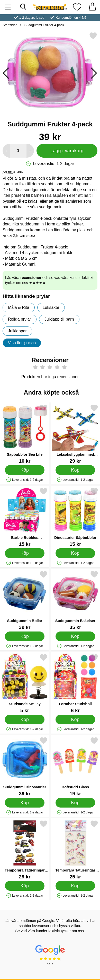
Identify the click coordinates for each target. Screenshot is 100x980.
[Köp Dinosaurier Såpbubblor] (75, 553)
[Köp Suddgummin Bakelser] (75, 636)
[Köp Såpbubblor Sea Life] (25, 470)
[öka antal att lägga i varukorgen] (30, 151)
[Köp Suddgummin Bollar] (25, 636)
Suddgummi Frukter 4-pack (44, 25)
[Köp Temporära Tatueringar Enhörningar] (75, 886)
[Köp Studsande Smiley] (25, 719)
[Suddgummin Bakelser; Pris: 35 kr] (75, 600)
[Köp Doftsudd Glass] (75, 802)
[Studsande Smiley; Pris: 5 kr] (25, 683)
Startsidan (10, 25)
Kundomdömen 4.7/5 (71, 18)
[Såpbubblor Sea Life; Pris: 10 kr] (25, 434)
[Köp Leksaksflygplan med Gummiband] (75, 470)
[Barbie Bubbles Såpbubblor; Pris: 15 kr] (25, 517)
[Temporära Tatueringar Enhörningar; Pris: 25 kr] (75, 850)
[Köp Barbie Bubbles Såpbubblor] (25, 553)
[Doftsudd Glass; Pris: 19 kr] (75, 766)
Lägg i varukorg (67, 151)
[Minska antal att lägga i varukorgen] (6, 151)
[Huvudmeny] (8, 7)
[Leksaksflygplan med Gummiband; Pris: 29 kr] (75, 434)
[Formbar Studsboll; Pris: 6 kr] (75, 683)
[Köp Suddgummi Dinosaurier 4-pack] (25, 802)
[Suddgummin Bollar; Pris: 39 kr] (25, 600)
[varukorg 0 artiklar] (92, 7)
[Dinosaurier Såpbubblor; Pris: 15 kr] (75, 517)
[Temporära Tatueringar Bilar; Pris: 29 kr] (25, 850)
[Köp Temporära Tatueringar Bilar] (25, 886)
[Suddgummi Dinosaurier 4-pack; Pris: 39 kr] (25, 766)
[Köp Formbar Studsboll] (75, 719)
